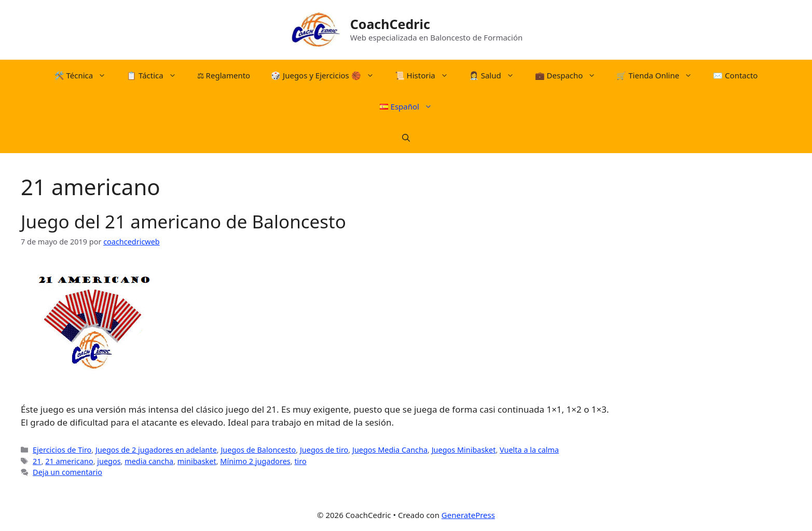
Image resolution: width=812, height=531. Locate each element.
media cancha (149, 461)
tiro (300, 461)
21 (37, 461)
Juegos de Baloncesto (258, 450)
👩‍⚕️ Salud (497, 75)
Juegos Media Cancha (390, 450)
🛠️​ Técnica (86, 75)
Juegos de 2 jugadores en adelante (156, 450)
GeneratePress (468, 515)
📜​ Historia (427, 75)
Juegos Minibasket (464, 450)
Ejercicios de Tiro (62, 450)
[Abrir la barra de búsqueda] (406, 138)
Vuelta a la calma (529, 450)
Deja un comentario (67, 472)
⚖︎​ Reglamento (224, 75)
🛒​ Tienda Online (659, 75)
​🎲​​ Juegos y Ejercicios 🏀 (328, 75)
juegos (109, 461)
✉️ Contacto (735, 75)
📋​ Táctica (157, 75)
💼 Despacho (571, 75)
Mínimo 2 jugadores (255, 461)
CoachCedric (390, 24)
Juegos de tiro (324, 450)
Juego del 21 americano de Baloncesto (183, 221)
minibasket (197, 461)
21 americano (69, 461)
